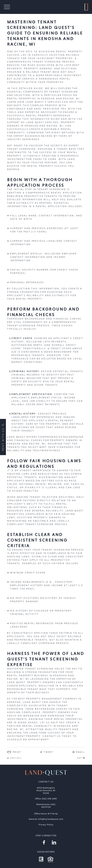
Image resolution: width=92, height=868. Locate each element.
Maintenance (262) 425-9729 (46, 806)
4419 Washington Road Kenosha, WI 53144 (46, 790)
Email (80, 752)
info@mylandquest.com (51, 819)
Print (14, 752)
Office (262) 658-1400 (46, 799)
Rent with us (3, 437)
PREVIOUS (16, 758)
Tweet (49, 752)
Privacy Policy (46, 825)
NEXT (80, 758)
